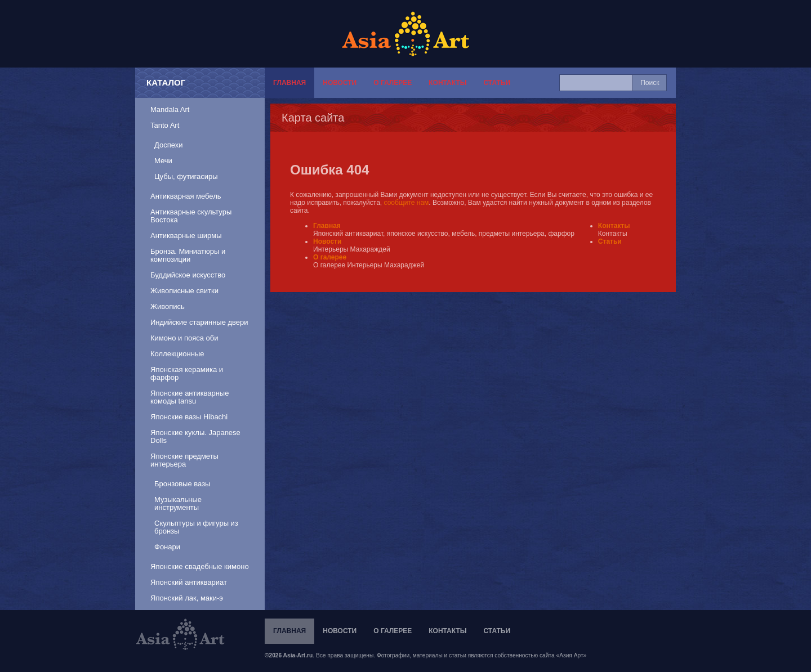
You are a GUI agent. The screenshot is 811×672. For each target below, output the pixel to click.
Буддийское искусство (188, 275)
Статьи (497, 83)
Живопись (168, 306)
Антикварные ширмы (186, 236)
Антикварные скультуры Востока (191, 216)
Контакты (447, 83)
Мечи (163, 161)
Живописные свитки (184, 291)
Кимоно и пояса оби (184, 338)
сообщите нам (407, 203)
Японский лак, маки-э (187, 598)
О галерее (393, 83)
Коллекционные (177, 354)
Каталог (166, 82)
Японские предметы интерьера (184, 460)
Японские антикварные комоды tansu (190, 397)
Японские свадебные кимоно (200, 566)
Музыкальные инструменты (178, 503)
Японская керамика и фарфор (187, 373)
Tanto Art (165, 125)
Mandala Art (170, 109)
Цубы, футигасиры (186, 176)
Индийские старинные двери (199, 322)
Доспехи (168, 145)
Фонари (167, 547)
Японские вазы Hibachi (189, 417)
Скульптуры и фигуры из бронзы (196, 527)
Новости (340, 83)
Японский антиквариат (189, 582)
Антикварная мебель (186, 196)
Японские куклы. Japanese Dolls (195, 436)
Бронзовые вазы (182, 484)
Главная (289, 83)
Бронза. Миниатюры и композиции (188, 255)
